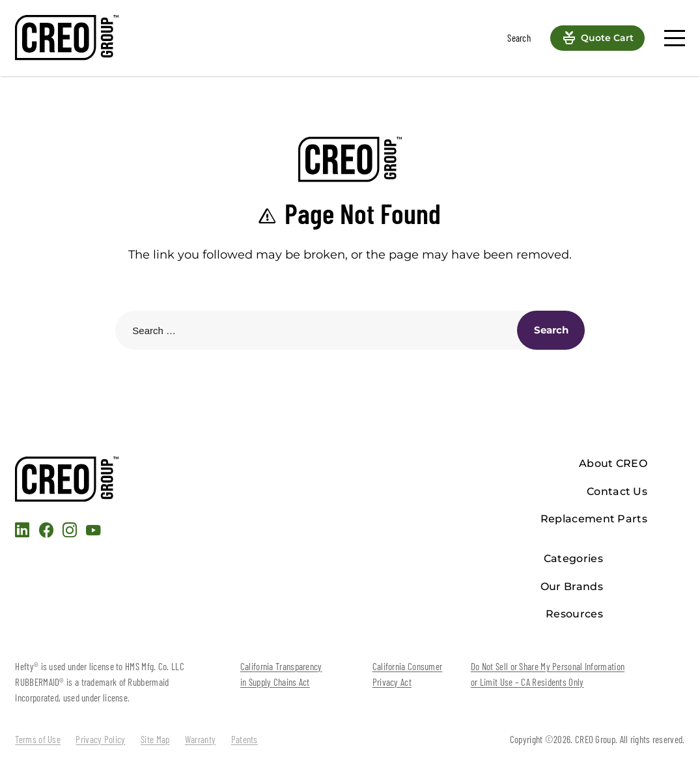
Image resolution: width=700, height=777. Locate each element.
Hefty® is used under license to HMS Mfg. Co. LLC (99, 666)
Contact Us (617, 491)
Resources (574, 614)
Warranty (200, 739)
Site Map (155, 739)
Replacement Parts (594, 519)
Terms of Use (38, 739)
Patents (245, 739)
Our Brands (572, 586)
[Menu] (674, 38)
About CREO (613, 463)
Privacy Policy (100, 739)
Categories (573, 558)
